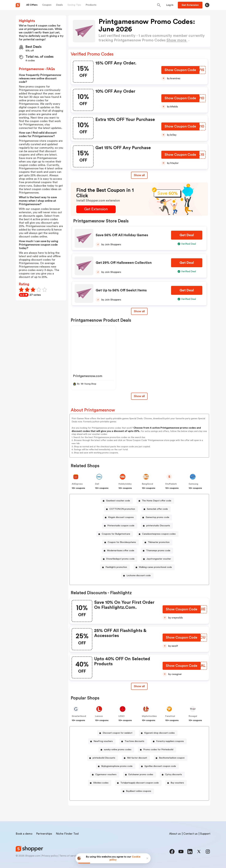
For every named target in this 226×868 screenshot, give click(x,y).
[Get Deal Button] (187, 235)
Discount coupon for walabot (117, 733)
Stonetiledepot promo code (120, 559)
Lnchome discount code (139, 576)
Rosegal (193, 716)
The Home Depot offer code (157, 501)
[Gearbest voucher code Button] (117, 501)
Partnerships (44, 834)
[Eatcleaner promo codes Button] (140, 775)
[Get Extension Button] (96, 209)
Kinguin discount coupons (121, 517)
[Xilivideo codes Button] (100, 783)
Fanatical (170, 716)
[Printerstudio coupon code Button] (120, 526)
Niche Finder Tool (67, 834)
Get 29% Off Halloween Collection (124, 263)
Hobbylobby (125, 484)
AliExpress (77, 484)
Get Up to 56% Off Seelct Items (121, 290)
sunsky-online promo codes (118, 750)
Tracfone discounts (134, 741)
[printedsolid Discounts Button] (103, 758)
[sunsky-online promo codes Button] (116, 750)
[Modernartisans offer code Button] (119, 551)
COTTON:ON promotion (122, 509)
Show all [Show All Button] (139, 175)
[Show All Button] (139, 686)
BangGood (147, 484)
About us (175, 834)
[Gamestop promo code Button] (156, 517)
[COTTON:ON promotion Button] (121, 509)
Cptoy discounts (174, 775)
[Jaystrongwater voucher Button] (157, 559)
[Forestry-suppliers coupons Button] (169, 741)
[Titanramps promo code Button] (157, 551)
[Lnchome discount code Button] (137, 576)
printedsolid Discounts (104, 758)
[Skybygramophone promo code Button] (116, 766)
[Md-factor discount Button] (136, 758)
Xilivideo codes (101, 783)
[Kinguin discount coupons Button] (120, 517)
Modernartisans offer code (121, 551)
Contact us (190, 834)
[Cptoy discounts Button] (172, 775)
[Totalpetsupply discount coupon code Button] (138, 783)
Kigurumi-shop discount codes (159, 733)
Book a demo (24, 834)
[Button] (170, 5)
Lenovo (99, 716)
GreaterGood (79, 716)
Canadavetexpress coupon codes (159, 534)
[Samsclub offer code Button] (156, 509)
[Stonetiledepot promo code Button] (119, 559)
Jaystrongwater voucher (159, 559)
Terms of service (69, 856)
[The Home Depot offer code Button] (155, 501)
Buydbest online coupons (139, 791)
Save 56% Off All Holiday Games (122, 235)
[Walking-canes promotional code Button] (154, 567)
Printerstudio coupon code (121, 526)
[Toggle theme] (207, 5)
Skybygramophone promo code (117, 766)
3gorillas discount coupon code (160, 766)
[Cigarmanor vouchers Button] (105, 775)
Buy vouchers (177, 783)
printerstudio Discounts (158, 526)
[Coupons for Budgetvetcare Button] (115, 534)
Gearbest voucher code (118, 501)
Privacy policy (50, 856)
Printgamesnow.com (88, 376)
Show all (139, 686)
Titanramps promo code (158, 551)
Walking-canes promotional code (155, 567)
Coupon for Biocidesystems (122, 542)
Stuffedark (171, 484)
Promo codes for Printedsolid (158, 750)
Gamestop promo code (157, 517)
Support (205, 834)
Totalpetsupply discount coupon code (140, 783)
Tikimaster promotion (159, 542)
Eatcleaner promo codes (141, 775)
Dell (97, 484)
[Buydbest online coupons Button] (137, 791)
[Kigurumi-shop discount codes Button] (158, 733)
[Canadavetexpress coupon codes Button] (158, 534)
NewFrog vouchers (103, 741)
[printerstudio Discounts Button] (157, 526)
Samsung (193, 484)
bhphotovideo (149, 716)
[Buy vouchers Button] (176, 783)
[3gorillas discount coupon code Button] (159, 766)
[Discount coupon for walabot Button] (116, 733)
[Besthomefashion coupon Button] (171, 758)
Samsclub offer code (157, 509)
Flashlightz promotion (116, 567)
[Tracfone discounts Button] (133, 741)
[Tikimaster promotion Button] (157, 542)
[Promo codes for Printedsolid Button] (157, 750)
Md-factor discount (137, 758)
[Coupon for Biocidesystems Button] (121, 542)
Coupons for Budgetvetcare (116, 534)
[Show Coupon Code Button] (180, 71)
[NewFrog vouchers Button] (102, 741)
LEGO (122, 716)
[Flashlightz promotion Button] (115, 567)
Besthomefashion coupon (172, 758)
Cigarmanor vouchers (106, 775)
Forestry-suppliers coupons (170, 741)
